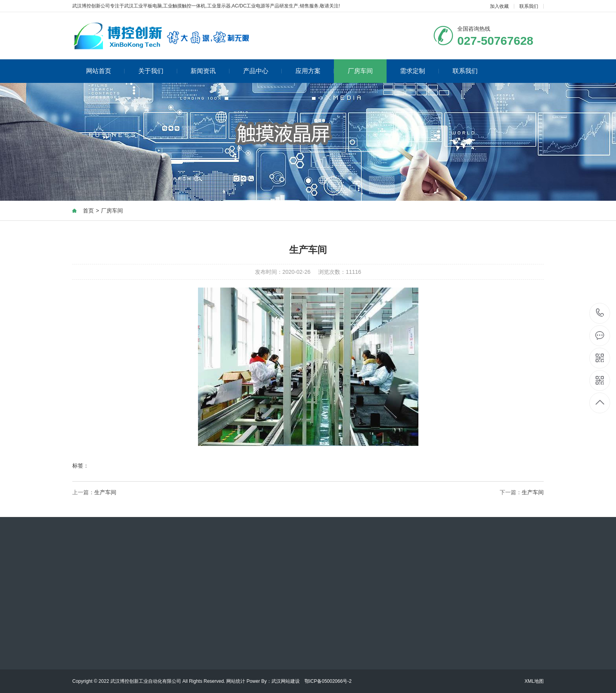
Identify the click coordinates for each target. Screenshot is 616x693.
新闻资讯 (210, 71)
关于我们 (158, 71)
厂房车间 (360, 71)
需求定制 (419, 71)
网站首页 (105, 71)
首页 (88, 211)
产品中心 (263, 71)
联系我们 (529, 6)
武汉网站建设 (286, 681)
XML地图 (534, 681)
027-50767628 (600, 313)
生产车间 (105, 493)
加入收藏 (499, 6)
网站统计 (236, 681)
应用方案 (315, 71)
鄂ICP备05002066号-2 (328, 681)
